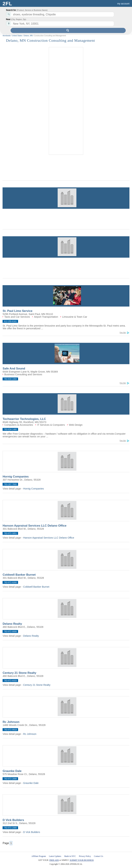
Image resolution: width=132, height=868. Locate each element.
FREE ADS (54, 860)
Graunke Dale (12, 771)
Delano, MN (28, 36)
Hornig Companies (16, 476)
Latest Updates (55, 856)
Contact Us (99, 856)
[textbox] (60, 24)
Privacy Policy (85, 856)
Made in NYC (70, 856)
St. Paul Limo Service (17, 311)
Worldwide (7, 36)
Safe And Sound (14, 368)
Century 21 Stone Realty (19, 673)
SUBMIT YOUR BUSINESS (82, 860)
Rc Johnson (11, 722)
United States (17, 36)
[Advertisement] (66, 101)
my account (123, 4)
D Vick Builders (13, 820)
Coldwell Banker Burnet (19, 575)
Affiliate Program (39, 856)
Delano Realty (12, 624)
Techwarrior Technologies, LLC (24, 419)
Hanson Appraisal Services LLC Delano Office (34, 526)
